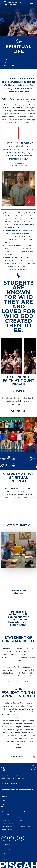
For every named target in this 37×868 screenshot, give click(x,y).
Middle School (7, 827)
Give (4, 805)
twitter (10, 838)
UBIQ (9, 853)
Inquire (5, 797)
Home (5, 59)
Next (35, 20)
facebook (16, 838)
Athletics (22, 815)
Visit (4, 801)
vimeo (22, 838)
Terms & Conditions (7, 850)
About (6, 62)
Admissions (6, 818)
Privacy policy (6, 844)
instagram (4, 838)
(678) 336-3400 (11, 784)
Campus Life (23, 818)
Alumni (21, 821)
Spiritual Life (6, 815)
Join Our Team (24, 827)
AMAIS (21, 853)
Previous (2, 20)
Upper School (7, 830)
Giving (21, 824)
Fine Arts (22, 812)
